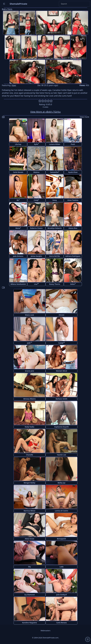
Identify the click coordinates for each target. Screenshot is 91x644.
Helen (73, 284)
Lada (62, 567)
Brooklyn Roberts (55, 228)
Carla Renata (61, 623)
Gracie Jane (30, 371)
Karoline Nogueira (30, 623)
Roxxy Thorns (55, 284)
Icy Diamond (30, 595)
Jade (30, 343)
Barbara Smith (61, 399)
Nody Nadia (30, 427)
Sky (30, 567)
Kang (55, 200)
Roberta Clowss (36, 228)
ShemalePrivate (18, 4)
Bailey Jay (62, 483)
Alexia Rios (73, 228)
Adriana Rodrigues (73, 256)
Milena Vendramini (18, 284)
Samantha (55, 172)
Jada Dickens (18, 256)
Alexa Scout (30, 539)
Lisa (36, 284)
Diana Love (29, 315)
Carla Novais (18, 172)
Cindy (36, 200)
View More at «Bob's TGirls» (46, 112)
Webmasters (45, 631)
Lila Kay (18, 144)
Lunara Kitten (55, 144)
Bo (18, 200)
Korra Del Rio (55, 256)
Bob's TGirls (7, 9)
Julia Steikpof (61, 595)
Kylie (36, 144)
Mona (18, 228)
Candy (62, 343)
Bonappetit (61, 539)
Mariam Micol (61, 371)
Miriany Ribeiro (30, 399)
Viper (14, 85)
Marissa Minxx (30, 511)
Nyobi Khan (73, 172)
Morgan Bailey (30, 483)
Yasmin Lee (62, 455)
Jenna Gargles (36, 256)
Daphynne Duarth (61, 427)
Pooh (73, 144)
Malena (36, 172)
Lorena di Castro (61, 511)
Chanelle (29, 455)
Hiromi (61, 315)
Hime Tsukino (73, 200)
